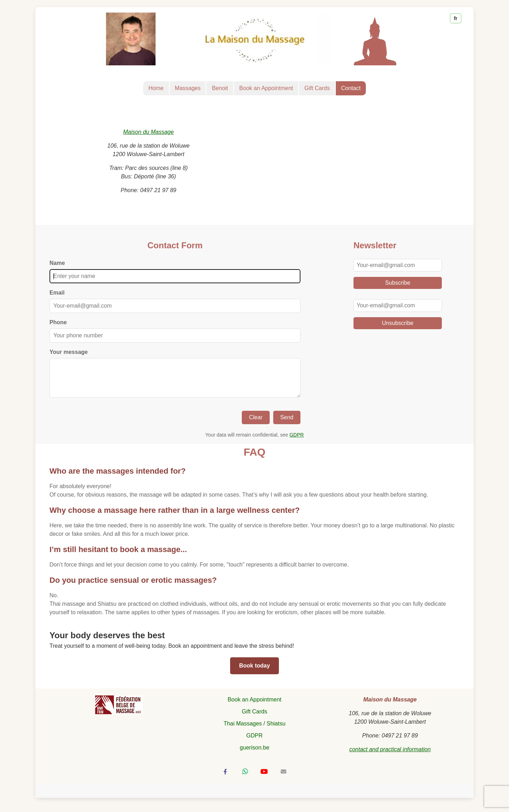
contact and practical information (390, 756)
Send (287, 424)
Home (156, 88)
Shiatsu (276, 731)
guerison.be (255, 755)
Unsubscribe (398, 323)
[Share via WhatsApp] (245, 778)
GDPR (297, 442)
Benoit (220, 88)
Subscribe (397, 283)
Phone (58, 322)
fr (456, 18)
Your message (69, 352)
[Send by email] (283, 778)
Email (57, 293)
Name (57, 263)
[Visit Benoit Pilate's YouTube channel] (264, 778)
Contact (351, 88)
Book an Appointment (266, 88)
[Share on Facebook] (226, 778)
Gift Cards (317, 88)
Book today (254, 673)
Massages (188, 88)
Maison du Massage (148, 132)
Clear (256, 424)
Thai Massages (243, 731)
